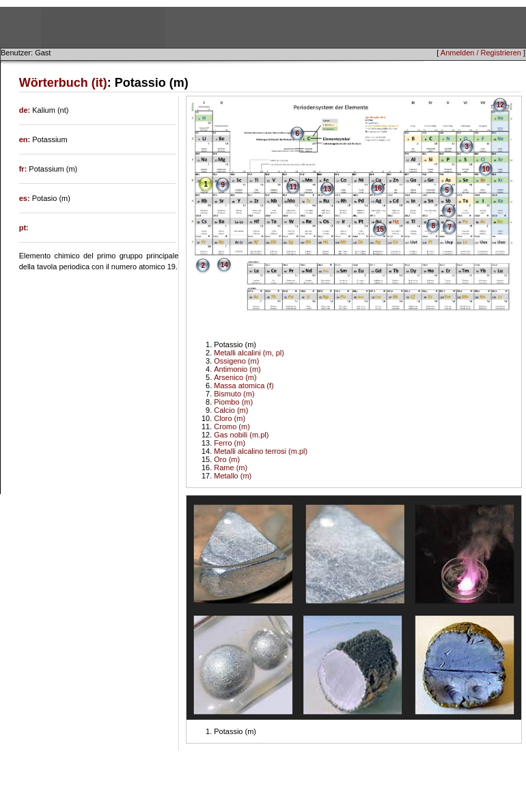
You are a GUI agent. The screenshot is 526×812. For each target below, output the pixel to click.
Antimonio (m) (237, 369)
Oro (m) (227, 459)
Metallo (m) (233, 476)
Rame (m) (231, 468)
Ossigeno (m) (236, 361)
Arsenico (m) (235, 377)
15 (380, 229)
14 (224, 265)
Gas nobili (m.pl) (241, 435)
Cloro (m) (230, 418)
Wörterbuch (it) (63, 83)
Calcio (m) (231, 410)
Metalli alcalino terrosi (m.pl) (261, 451)
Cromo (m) (232, 427)
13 (328, 189)
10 (486, 169)
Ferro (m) (230, 443)
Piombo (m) (233, 402)
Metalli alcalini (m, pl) (249, 353)
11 (293, 187)
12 (500, 105)
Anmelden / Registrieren (481, 53)
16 (378, 188)
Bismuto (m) (234, 394)
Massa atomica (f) (244, 385)
